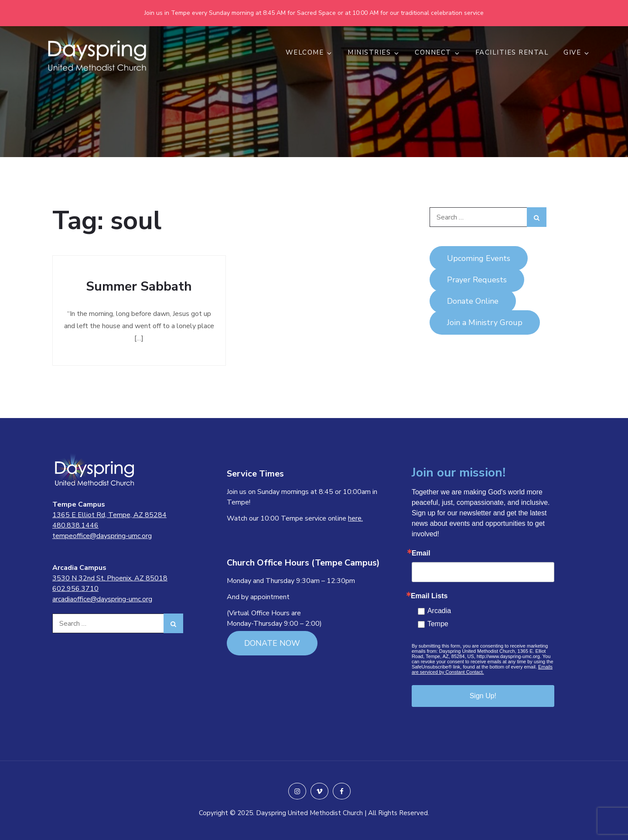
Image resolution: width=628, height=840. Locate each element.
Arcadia (439, 611)
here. (355, 518)
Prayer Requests (477, 280)
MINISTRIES (374, 52)
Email (421, 553)
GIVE (577, 52)
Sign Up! (483, 696)
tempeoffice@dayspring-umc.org (102, 536)
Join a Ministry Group (485, 322)
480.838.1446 (75, 525)
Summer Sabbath (139, 286)
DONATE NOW (272, 643)
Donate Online (473, 301)
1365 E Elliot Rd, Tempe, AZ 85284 (109, 515)
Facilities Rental (512, 52)
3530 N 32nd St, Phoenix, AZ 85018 (110, 578)
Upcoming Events (479, 258)
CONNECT (438, 52)
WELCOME (309, 52)
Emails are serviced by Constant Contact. (482, 669)
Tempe (438, 624)
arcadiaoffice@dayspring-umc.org (102, 599)
